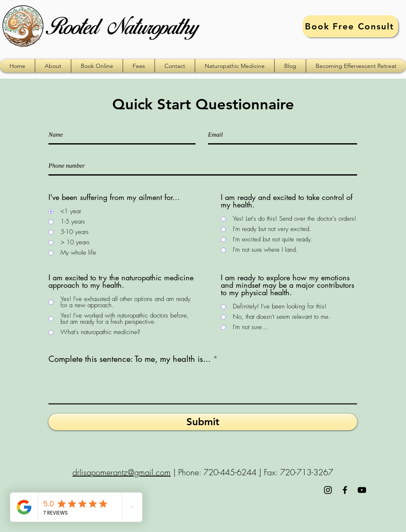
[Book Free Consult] (350, 26)
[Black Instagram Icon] (328, 490)
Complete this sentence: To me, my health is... (129, 359)
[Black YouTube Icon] (362, 490)
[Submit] (203, 422)
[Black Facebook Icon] (345, 490)
